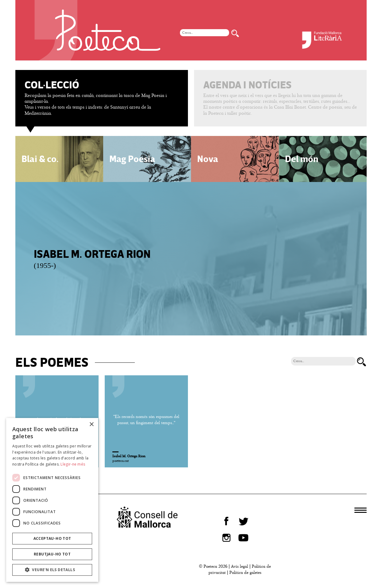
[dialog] (52, 500)
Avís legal (240, 566)
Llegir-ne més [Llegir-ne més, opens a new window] (73, 464)
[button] (52, 570)
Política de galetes (245, 573)
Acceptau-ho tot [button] (52, 538)
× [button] (91, 425)
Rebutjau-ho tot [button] (52, 554)
